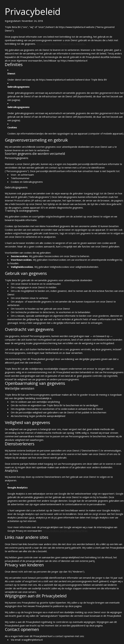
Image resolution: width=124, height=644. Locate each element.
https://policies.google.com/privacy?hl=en (65, 531)
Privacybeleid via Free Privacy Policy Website (61, 44)
